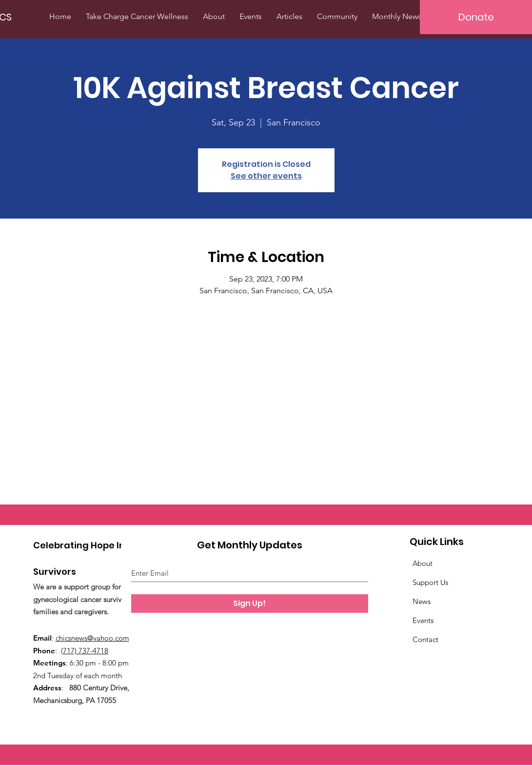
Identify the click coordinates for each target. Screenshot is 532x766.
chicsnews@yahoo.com (92, 638)
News (422, 601)
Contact (425, 639)
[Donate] (476, 17)
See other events (266, 176)
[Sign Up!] (250, 604)
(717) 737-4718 (85, 651)
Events (423, 620)
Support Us (430, 582)
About (423, 563)
